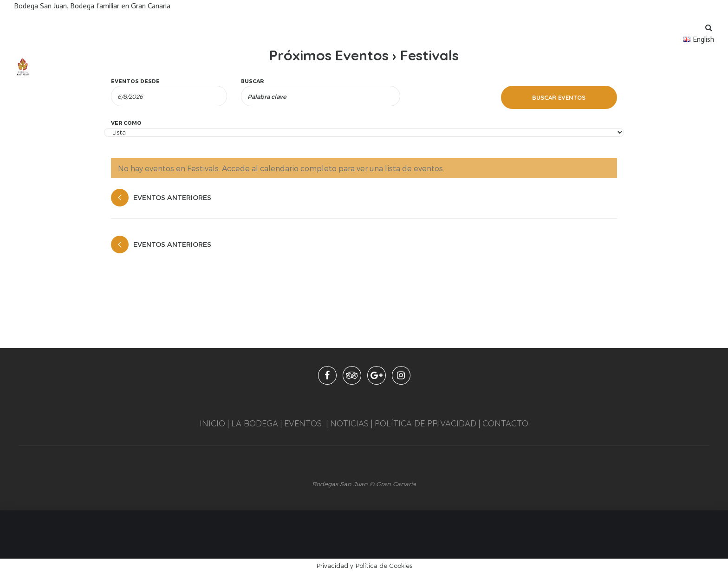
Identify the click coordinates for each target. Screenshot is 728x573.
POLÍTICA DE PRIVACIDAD (426, 423)
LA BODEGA (255, 423)
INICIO (212, 423)
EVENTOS (303, 423)
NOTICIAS (348, 423)
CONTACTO (505, 423)
